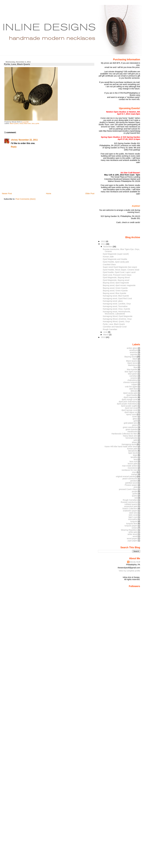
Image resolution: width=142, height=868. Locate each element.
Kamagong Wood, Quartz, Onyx (116, 321)
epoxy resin (131, 414)
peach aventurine (130, 479)
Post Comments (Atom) (26, 199)
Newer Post (7, 193)
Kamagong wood (129, 444)
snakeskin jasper (130, 511)
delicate (134, 391)
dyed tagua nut (131, 412)
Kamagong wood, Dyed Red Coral (117, 298)
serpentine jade (131, 506)
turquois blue (132, 524)
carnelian (133, 376)
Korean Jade (108, 257)
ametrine (133, 352)
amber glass (132, 348)
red (136, 498)
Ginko (135, 417)
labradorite (133, 451)
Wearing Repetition (129, 530)
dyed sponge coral (129, 410)
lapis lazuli (133, 453)
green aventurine (130, 427)
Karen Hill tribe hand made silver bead (121, 447)
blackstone (133, 365)
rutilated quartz (131, 504)
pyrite (37, 123)
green (135, 425)
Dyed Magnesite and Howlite (115, 259)
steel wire (133, 513)
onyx (134, 472)
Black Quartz (14, 123)
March (106, 335)
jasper (135, 442)
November (108, 247)
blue (135, 367)
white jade (133, 532)
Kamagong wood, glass (113, 301)
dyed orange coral (130, 399)
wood (135, 536)
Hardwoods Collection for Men (124, 434)
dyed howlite (132, 395)
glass (135, 419)
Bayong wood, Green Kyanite (115, 288)
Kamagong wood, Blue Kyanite (116, 296)
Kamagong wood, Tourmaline (115, 306)
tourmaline (133, 519)
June (106, 332)
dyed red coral (131, 408)
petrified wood (131, 483)
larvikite (134, 457)
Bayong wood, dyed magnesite (116, 283)
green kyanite (131, 429)
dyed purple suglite (129, 406)
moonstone (132, 468)
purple (135, 491)
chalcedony (132, 380)
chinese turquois (130, 382)
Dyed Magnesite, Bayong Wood (116, 277)
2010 (103, 337)
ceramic (134, 378)
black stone (132, 363)
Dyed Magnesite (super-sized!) (116, 254)
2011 (103, 244)
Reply (14, 147)
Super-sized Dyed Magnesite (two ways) (120, 267)
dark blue (133, 389)
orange (134, 474)
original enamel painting (126, 476)
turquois (134, 521)
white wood (132, 534)
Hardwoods (132, 432)
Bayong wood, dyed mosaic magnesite (119, 285)
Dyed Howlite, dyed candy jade (116, 262)
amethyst (133, 350)
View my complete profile (129, 571)
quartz (135, 496)
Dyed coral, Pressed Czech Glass (117, 275)
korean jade (132, 449)
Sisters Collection (130, 509)
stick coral (133, 515)
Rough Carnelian (110, 329)
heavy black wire (25, 123)
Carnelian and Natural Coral (115, 327)
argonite (134, 355)
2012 (103, 241)
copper (134, 384)
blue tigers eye (131, 372)
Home (48, 193)
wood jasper (132, 539)
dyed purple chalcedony (127, 404)
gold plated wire (130, 423)
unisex (135, 528)
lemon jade (133, 464)
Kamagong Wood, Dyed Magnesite (118, 316)
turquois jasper (131, 526)
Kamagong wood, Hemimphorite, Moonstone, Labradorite (117, 313)
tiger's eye (133, 517)
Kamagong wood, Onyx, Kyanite (116, 309)
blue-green (133, 374)
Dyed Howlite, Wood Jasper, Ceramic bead (121, 270)
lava (33, 123)
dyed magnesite (130, 397)
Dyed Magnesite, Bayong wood (116, 280)
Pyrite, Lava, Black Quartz (17, 64)
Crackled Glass (109, 265)
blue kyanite (132, 369)
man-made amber (130, 466)
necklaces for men (130, 470)
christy (14, 140)
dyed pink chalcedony (128, 402)
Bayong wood (130, 357)
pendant (134, 481)
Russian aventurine (129, 502)
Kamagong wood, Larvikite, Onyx (117, 304)
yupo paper (132, 541)
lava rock (133, 461)
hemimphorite (131, 438)
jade (135, 440)
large (135, 455)
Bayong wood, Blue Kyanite (115, 293)
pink (135, 487)
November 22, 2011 (28, 140)
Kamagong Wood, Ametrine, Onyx (117, 319)
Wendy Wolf (135, 562)
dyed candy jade (130, 393)
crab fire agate (131, 387)
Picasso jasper (131, 485)
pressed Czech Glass (128, 489)
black (135, 359)
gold (135, 421)
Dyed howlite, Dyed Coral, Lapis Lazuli (119, 272)
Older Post (90, 193)
